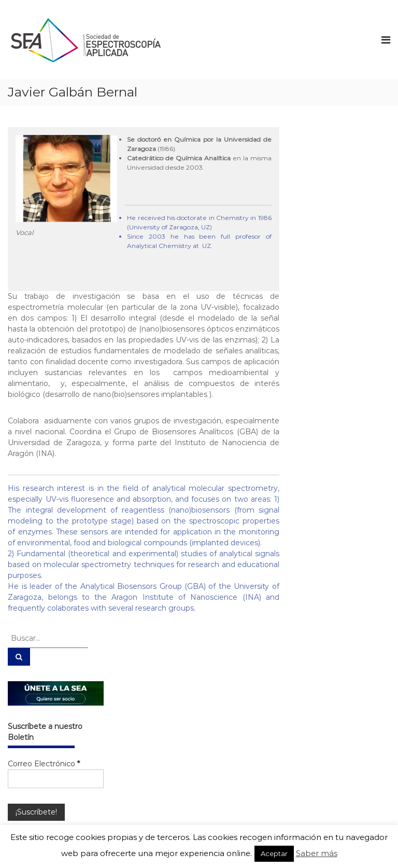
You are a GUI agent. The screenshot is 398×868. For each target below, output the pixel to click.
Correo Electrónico (44, 764)
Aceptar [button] (274, 853)
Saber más (317, 853)
